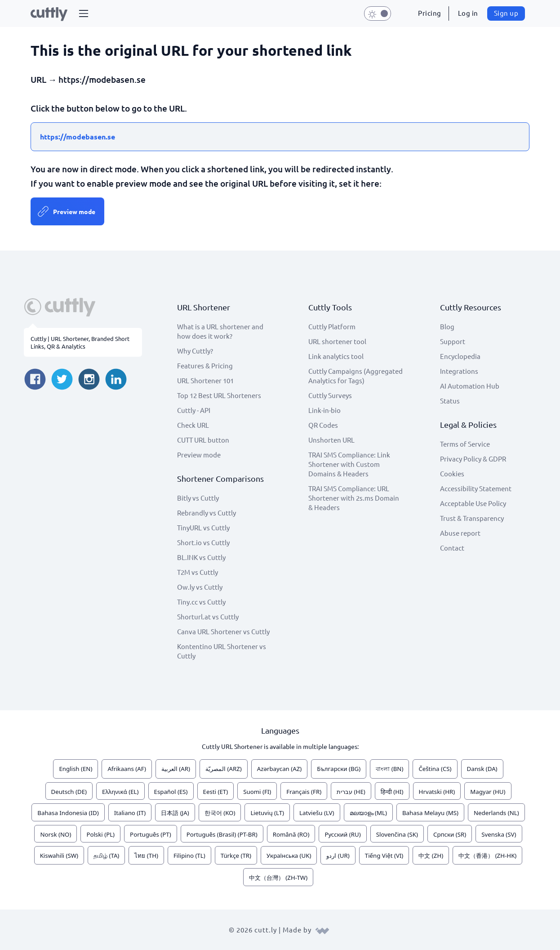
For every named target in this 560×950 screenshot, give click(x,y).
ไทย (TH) (146, 856)
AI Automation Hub (470, 386)
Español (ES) (171, 792)
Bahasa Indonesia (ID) (68, 813)
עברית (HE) (351, 792)
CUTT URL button (203, 440)
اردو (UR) (338, 856)
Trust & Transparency (472, 518)
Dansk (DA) (482, 769)
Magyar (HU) (488, 792)
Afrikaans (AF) (127, 769)
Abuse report (460, 533)
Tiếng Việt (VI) (384, 856)
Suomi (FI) (257, 792)
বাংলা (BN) (389, 769)
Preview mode (74, 211)
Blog (447, 326)
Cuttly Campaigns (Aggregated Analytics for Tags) (356, 376)
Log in (468, 13)
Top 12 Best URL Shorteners (219, 395)
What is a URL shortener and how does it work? (220, 331)
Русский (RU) (342, 834)
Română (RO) (291, 834)
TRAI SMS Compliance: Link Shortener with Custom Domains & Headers (349, 464)
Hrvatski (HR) (437, 792)
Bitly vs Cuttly (198, 498)
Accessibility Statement (476, 488)
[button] (84, 13)
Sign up (506, 13)
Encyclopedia (460, 356)
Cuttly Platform (332, 326)
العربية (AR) (176, 769)
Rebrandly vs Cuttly (207, 513)
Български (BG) (339, 769)
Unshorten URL (331, 440)
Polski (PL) (100, 834)
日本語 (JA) (175, 813)
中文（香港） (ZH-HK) (487, 856)
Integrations (459, 371)
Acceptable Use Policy (473, 503)
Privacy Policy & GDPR (473, 459)
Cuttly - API (194, 410)
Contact (452, 548)
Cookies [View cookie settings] (452, 473)
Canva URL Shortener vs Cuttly (223, 631)
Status (450, 401)
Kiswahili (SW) (59, 856)
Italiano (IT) (130, 813)
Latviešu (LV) (317, 813)
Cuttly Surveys (330, 395)
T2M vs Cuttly (198, 572)
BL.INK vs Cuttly (201, 557)
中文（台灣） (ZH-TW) (278, 878)
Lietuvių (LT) (267, 813)
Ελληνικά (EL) (120, 792)
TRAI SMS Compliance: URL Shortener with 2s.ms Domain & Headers (354, 498)
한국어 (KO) (220, 813)
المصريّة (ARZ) (224, 769)
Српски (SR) (450, 834)
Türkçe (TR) (236, 856)
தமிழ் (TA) (106, 856)
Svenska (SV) (499, 834)
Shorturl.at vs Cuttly (208, 616)
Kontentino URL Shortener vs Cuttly (222, 651)
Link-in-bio (324, 410)
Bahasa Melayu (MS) (430, 813)
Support (453, 341)
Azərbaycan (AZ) (280, 769)
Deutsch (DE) (69, 792)
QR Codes (323, 425)
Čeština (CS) (435, 769)
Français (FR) (304, 792)
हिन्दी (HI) (392, 792)
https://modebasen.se (78, 137)
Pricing (430, 13)
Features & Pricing (205, 365)
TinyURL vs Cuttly (203, 527)
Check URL (193, 425)
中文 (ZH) (431, 856)
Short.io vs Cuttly (203, 542)
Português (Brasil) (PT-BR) (222, 834)
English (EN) (76, 769)
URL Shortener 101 (205, 380)
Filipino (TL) (189, 856)
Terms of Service (465, 444)
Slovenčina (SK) (397, 834)
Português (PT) (151, 834)
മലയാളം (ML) (368, 813)
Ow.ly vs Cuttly (200, 587)
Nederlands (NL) (496, 813)
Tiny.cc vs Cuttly (201, 602)
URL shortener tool (337, 341)
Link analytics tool (336, 356)
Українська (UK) (289, 856)
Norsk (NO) (56, 834)
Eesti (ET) (216, 792)
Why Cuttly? (195, 351)
